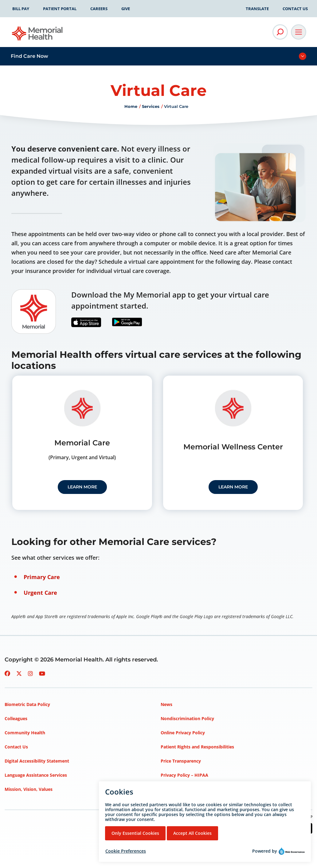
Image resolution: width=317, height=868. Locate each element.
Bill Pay (21, 9)
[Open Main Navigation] (299, 32)
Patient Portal (60, 9)
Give (126, 9)
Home (131, 106)
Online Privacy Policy (183, 733)
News (166, 704)
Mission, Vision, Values (29, 789)
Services (151, 106)
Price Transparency (181, 761)
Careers (99, 9)
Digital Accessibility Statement (37, 761)
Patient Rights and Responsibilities (197, 747)
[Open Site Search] (280, 32)
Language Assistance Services (36, 775)
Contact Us (295, 9)
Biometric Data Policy (27, 704)
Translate (257, 9)
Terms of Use (175, 789)
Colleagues (16, 718)
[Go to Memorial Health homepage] (38, 36)
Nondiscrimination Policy (187, 718)
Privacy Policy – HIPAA (184, 775)
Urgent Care (40, 593)
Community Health (25, 733)
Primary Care (42, 577)
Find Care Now (29, 56)
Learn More (82, 487)
